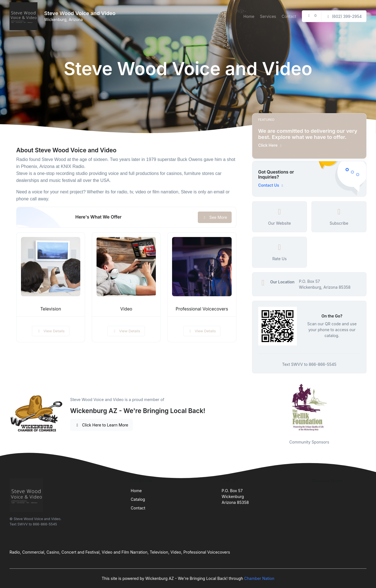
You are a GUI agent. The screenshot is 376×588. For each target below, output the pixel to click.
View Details (51, 331)
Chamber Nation (259, 578)
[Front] (25, 16)
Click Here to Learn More (102, 425)
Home (249, 16)
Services (268, 16)
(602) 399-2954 (344, 16)
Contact (289, 16)
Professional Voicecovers (202, 309)
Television (51, 309)
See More (215, 217)
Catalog (138, 499)
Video (126, 309)
